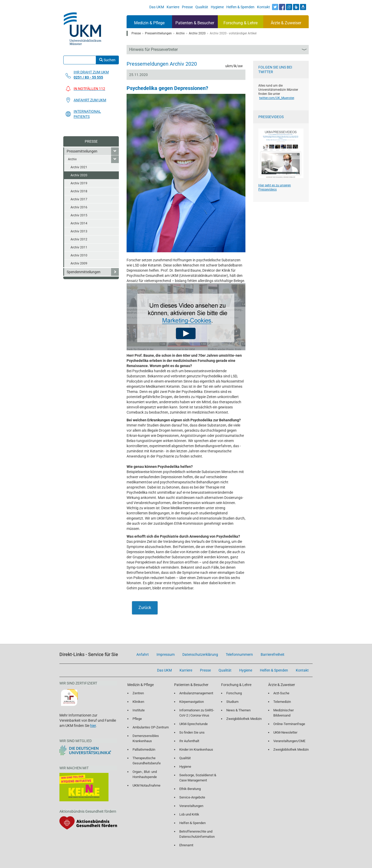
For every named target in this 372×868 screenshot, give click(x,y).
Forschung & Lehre (241, 23)
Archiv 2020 (79, 175)
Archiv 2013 (79, 231)
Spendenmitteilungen (84, 272)
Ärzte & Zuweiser (286, 23)
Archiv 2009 (79, 263)
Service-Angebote (192, 797)
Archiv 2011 (79, 247)
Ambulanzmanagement (196, 693)
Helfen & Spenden (192, 823)
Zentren (138, 693)
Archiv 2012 (79, 239)
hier (93, 726)
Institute (139, 710)
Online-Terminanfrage (289, 724)
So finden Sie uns (192, 732)
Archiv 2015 (79, 215)
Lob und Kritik (189, 814)
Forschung (234, 693)
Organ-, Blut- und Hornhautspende (145, 774)
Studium (232, 702)
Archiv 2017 (79, 199)
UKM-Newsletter (285, 732)
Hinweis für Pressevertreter (153, 50)
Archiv (72, 159)
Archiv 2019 (79, 183)
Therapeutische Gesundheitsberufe (147, 761)
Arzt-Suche (281, 693)
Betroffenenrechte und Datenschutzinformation (197, 834)
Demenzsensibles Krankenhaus (146, 738)
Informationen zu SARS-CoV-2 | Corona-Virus (197, 713)
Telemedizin (282, 702)
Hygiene (185, 767)
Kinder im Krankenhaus (196, 749)
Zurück (145, 608)
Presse (91, 141)
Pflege (137, 719)
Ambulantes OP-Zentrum (151, 727)
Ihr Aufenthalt (189, 741)
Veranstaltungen (191, 806)
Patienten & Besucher (195, 23)
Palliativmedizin (144, 749)
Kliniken (138, 702)
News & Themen (238, 710)
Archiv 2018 (79, 191)
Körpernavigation (192, 702)
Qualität (185, 758)
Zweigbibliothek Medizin (244, 719)
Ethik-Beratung (190, 789)
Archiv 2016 (79, 207)
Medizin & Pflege (149, 23)
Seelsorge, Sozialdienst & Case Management (198, 778)
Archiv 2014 (79, 223)
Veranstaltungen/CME (289, 741)
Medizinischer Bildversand (284, 713)
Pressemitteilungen (82, 151)
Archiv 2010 (79, 255)
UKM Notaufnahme (146, 785)
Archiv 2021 (79, 167)
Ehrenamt (186, 845)
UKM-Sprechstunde (193, 724)
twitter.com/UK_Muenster (277, 98)
